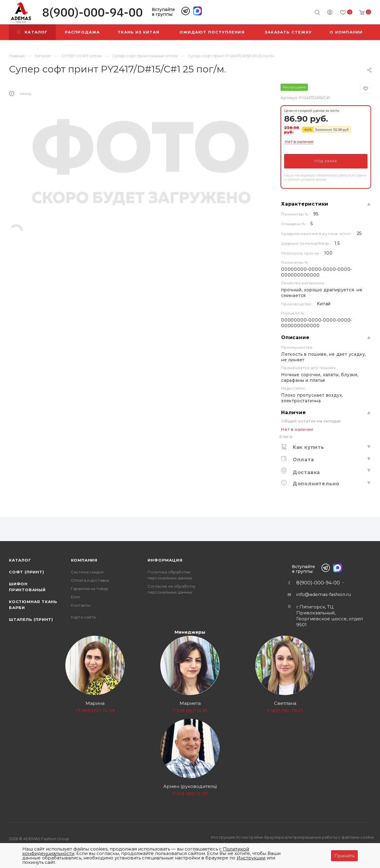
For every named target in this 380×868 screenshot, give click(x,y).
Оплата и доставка (90, 580)
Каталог (20, 560)
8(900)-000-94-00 (92, 12)
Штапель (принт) (31, 619)
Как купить (308, 447)
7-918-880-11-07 (190, 794)
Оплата (303, 460)
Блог (76, 597)
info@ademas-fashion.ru (324, 594)
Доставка (305, 472)
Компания (84, 560)
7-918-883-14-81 (190, 711)
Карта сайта (83, 617)
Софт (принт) (27, 572)
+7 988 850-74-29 (95, 711)
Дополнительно (315, 484)
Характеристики (305, 204)
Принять (344, 856)
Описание (295, 337)
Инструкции (251, 858)
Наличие (294, 412)
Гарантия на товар (90, 589)
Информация (165, 560)
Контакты (81, 605)
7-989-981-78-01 (285, 711)
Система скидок (87, 572)
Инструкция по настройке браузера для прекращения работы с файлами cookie (292, 837)
